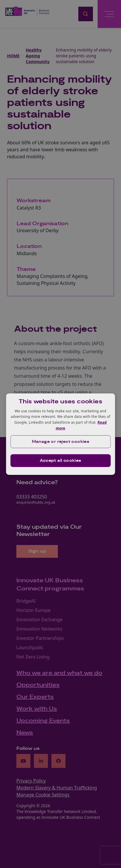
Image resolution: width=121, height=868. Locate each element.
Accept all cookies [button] (60, 461)
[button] (61, 442)
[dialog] (61, 434)
